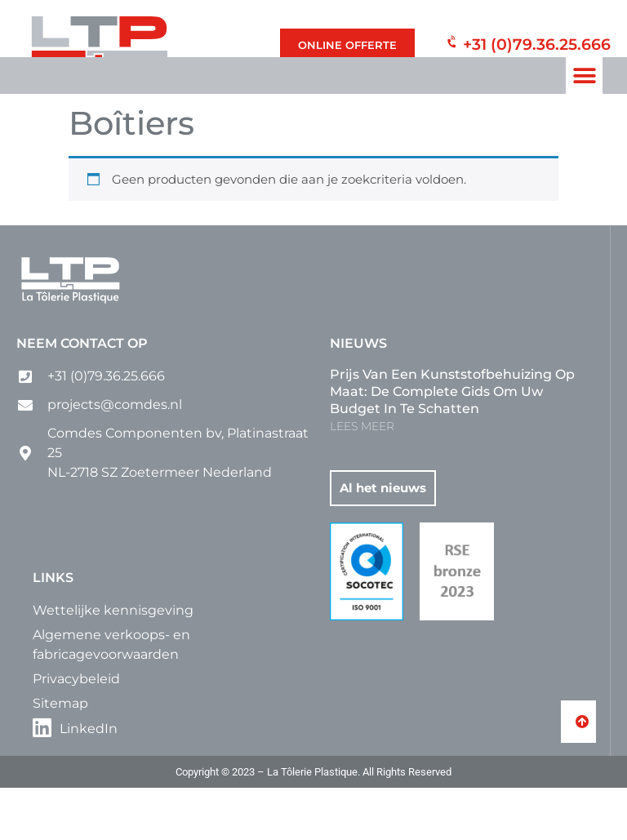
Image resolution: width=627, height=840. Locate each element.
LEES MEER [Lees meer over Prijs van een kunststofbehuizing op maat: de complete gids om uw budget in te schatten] (362, 478)
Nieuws (358, 396)
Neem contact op (82, 396)
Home (86, 136)
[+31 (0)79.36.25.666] (448, 45)
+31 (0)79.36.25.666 (537, 42)
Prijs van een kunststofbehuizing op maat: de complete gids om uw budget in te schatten (452, 444)
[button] (584, 76)
